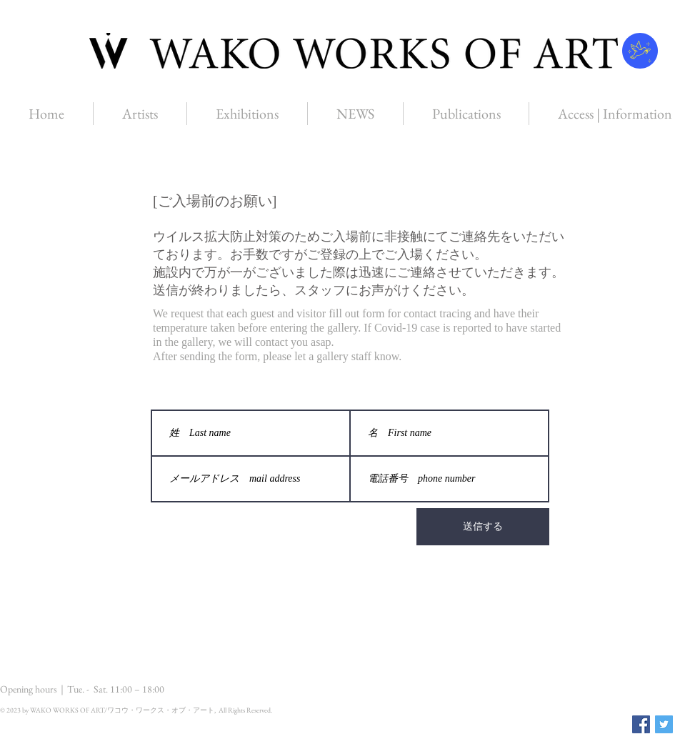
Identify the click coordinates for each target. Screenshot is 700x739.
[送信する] (483, 527)
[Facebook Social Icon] (641, 724)
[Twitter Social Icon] (664, 724)
